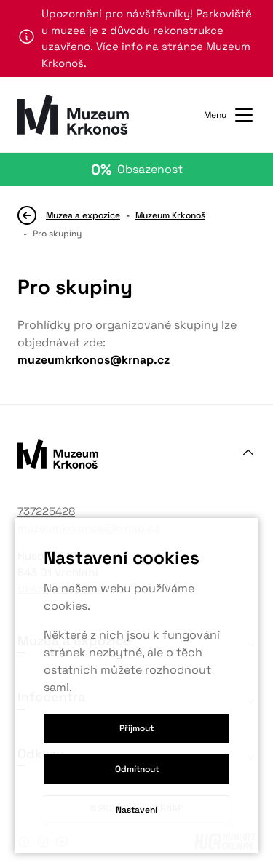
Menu (230, 115)
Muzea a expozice (83, 215)
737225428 (46, 511)
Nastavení (136, 810)
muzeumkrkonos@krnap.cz (94, 360)
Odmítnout (137, 769)
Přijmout (136, 728)
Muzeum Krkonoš (170, 215)
